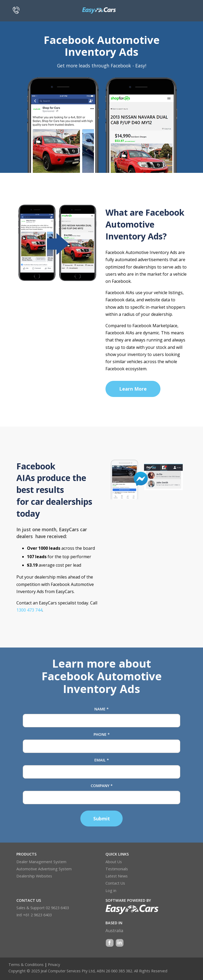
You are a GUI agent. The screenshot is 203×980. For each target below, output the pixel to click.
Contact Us (115, 883)
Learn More (133, 389)
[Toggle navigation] (183, 9)
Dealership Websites (34, 876)
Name (101, 709)
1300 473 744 (29, 610)
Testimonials (117, 869)
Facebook (110, 943)
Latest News (117, 876)
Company (102, 786)
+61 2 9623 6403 (37, 915)
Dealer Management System (41, 862)
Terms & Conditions (26, 965)
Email (102, 760)
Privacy (54, 965)
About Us (114, 862)
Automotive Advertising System (44, 869)
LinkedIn (119, 943)
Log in (111, 891)
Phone (102, 734)
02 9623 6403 (57, 908)
